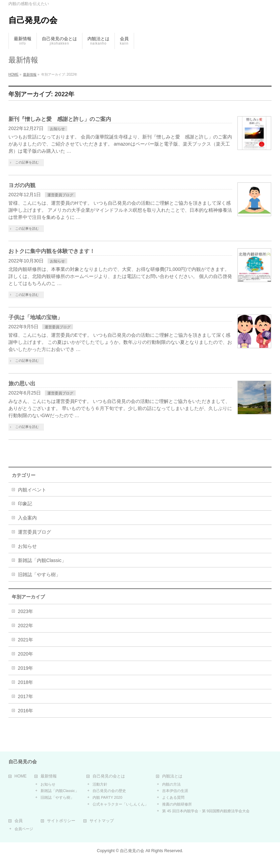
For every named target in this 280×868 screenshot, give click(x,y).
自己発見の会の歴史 (109, 791)
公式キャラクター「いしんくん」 (120, 804)
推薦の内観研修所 (177, 804)
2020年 (26, 654)
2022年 (26, 626)
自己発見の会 (33, 20)
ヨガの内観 (22, 185)
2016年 (26, 711)
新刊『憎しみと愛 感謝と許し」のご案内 (60, 119)
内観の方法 (171, 784)
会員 (19, 821)
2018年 (26, 682)
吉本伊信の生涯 (175, 791)
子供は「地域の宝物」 (35, 317)
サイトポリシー (61, 821)
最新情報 (49, 776)
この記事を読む (27, 162)
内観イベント (32, 490)
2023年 (26, 611)
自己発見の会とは (109, 776)
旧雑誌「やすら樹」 (39, 575)
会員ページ (24, 829)
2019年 (26, 668)
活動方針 (100, 784)
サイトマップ (102, 821)
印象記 (25, 504)
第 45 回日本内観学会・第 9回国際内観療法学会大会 (206, 811)
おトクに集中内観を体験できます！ (52, 251)
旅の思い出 (22, 384)
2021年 (26, 640)
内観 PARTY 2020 (107, 797)
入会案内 (27, 518)
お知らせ (57, 129)
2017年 (26, 696)
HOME (21, 776)
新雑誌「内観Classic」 (42, 560)
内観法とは (172, 776)
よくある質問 (173, 797)
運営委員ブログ (60, 195)
